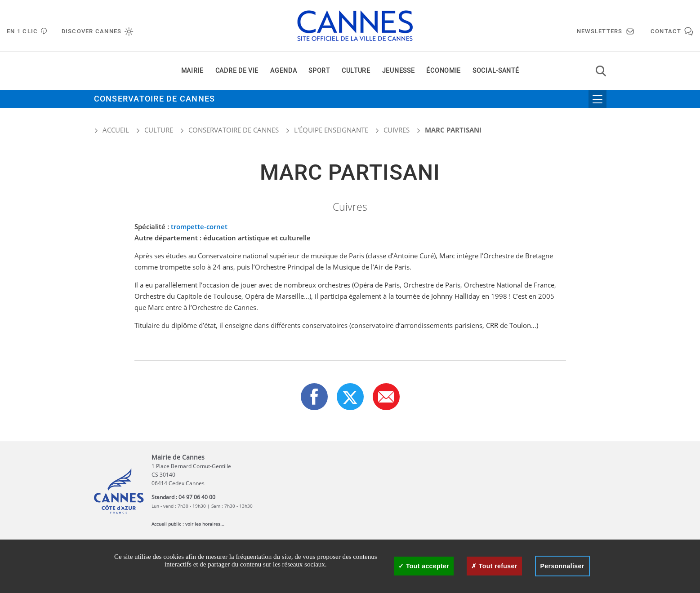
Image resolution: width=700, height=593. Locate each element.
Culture (356, 71)
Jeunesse (399, 71)
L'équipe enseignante (331, 130)
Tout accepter (424, 566)
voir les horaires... (205, 524)
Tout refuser (494, 566)
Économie (444, 71)
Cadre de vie (237, 71)
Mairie (192, 71)
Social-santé (496, 71)
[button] (386, 397)
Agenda (283, 71)
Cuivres (397, 130)
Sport (319, 71)
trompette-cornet (199, 226)
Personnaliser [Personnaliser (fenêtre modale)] (562, 566)
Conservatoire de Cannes (155, 100)
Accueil (111, 130)
